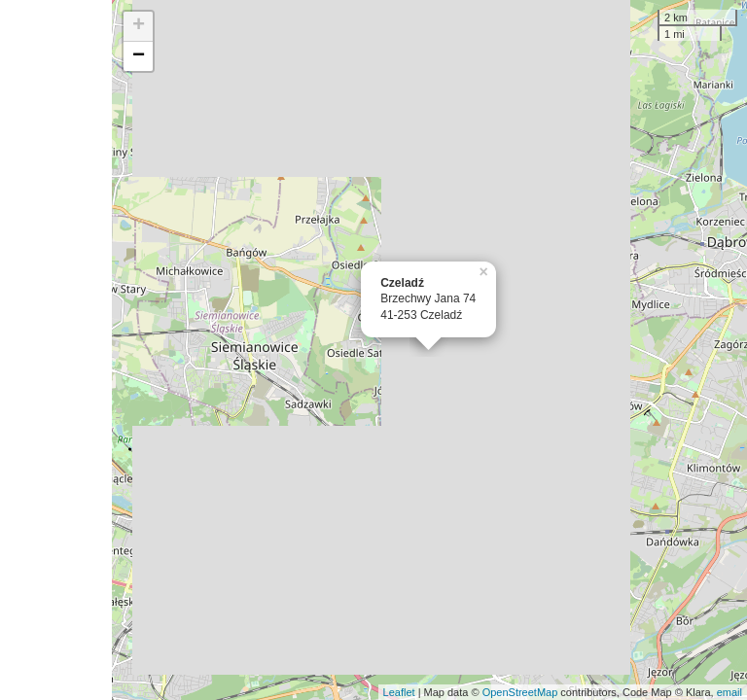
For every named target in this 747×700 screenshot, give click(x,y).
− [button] (139, 56)
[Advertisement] (56, 350)
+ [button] (139, 26)
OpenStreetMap (520, 692)
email (729, 692)
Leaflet (399, 692)
